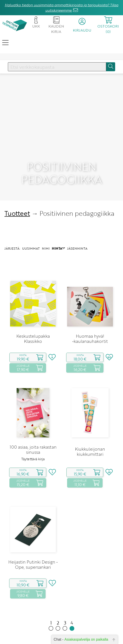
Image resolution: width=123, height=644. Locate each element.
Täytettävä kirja (33, 438)
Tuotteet (17, 193)
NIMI (46, 228)
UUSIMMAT (31, 228)
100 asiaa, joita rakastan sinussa (33, 429)
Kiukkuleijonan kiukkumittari (90, 431)
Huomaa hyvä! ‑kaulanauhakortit (90, 318)
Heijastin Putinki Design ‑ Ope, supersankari (33, 544)
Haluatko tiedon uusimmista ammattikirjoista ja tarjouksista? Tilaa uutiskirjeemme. (61, 8)
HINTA (58, 228)
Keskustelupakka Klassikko (33, 318)
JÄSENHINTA (77, 228)
